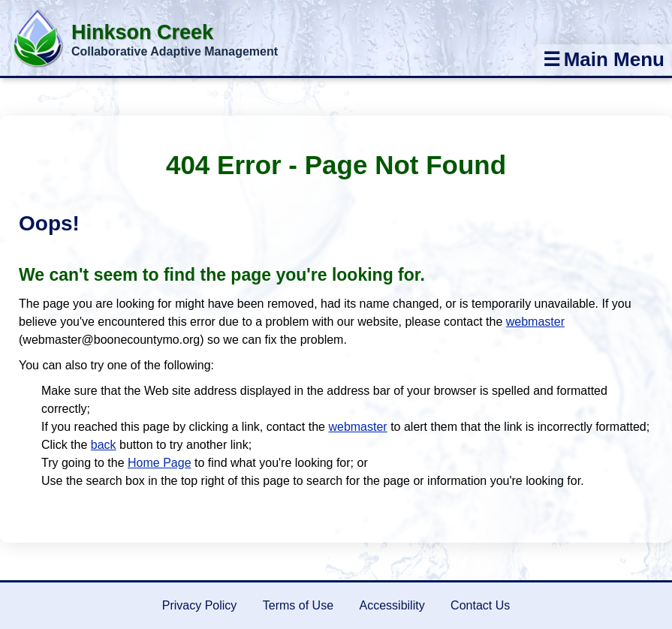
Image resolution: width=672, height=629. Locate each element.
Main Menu (604, 59)
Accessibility (392, 605)
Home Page (160, 463)
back (104, 445)
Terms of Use (298, 605)
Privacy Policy (200, 605)
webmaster (535, 322)
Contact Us (480, 605)
